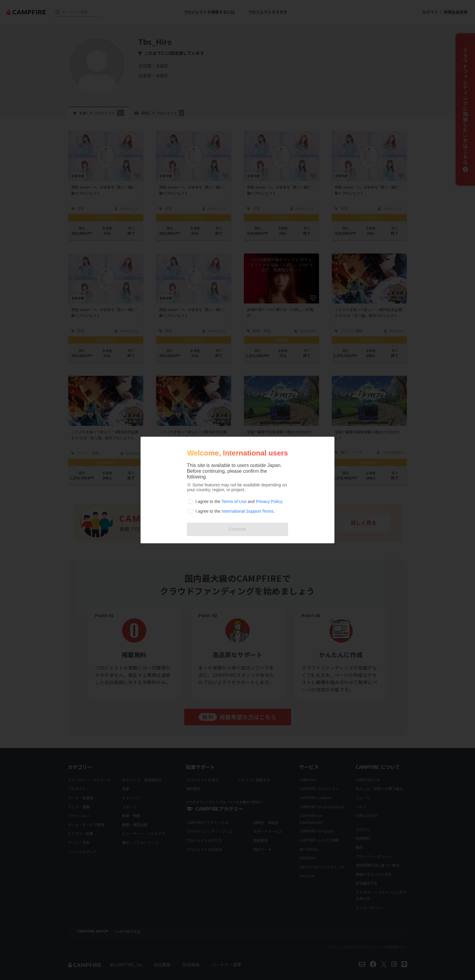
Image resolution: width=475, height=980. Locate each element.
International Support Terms (247, 511)
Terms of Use (234, 502)
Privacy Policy (269, 502)
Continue (237, 529)
